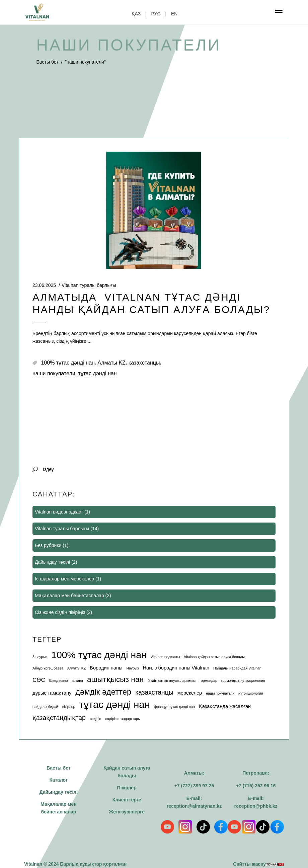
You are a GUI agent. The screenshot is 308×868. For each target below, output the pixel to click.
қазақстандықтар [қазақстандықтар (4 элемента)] (59, 718)
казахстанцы (144, 363)
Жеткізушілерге (127, 812)
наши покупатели (54, 373)
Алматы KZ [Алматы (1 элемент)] (76, 668)
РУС (156, 14)
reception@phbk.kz (256, 806)
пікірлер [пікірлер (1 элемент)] (69, 707)
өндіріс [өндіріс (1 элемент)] (95, 719)
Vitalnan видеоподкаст (59, 512)
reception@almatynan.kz (194, 806)
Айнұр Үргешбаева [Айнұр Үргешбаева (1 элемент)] (48, 668)
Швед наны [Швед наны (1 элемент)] (59, 681)
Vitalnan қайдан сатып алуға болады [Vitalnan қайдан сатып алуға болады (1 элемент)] (214, 657)
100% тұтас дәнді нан (68, 363)
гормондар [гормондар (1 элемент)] (208, 681)
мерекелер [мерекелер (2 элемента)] (190, 693)
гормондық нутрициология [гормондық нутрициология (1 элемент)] (243, 681)
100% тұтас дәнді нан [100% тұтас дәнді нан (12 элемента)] (99, 655)
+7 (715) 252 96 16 (256, 786)
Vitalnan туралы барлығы (89, 285)
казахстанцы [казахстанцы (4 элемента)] (154, 692)
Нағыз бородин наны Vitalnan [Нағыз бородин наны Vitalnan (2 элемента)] (176, 668)
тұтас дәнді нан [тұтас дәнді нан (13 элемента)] (114, 704)
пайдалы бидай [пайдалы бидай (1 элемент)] (45, 707)
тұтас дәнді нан (98, 373)
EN (174, 14)
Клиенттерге (127, 800)
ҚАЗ (136, 14)
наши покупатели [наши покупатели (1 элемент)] (220, 693)
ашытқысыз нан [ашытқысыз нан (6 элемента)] (115, 679)
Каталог (59, 780)
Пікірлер (127, 788)
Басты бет (48, 62)
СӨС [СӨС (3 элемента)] (39, 680)
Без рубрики (48, 545)
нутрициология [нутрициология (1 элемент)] (251, 693)
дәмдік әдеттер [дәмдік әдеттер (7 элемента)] (103, 692)
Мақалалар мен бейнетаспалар (69, 596)
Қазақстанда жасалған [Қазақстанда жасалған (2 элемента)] (225, 706)
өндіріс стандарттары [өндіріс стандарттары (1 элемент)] (123, 719)
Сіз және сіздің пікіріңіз (60, 612)
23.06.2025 (44, 285)
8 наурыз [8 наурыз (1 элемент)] (40, 657)
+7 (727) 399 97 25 (194, 786)
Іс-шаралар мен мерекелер (64, 579)
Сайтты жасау (258, 864)
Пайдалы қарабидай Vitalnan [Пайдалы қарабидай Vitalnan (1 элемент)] (237, 668)
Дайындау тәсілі (52, 562)
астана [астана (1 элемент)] (77, 681)
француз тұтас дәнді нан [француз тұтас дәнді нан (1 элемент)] (174, 707)
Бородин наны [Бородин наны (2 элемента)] (106, 668)
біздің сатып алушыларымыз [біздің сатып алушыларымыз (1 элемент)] (172, 681)
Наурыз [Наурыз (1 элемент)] (132, 668)
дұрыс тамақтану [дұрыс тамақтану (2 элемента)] (52, 693)
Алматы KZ (112, 363)
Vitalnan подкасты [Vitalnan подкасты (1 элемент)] (165, 657)
